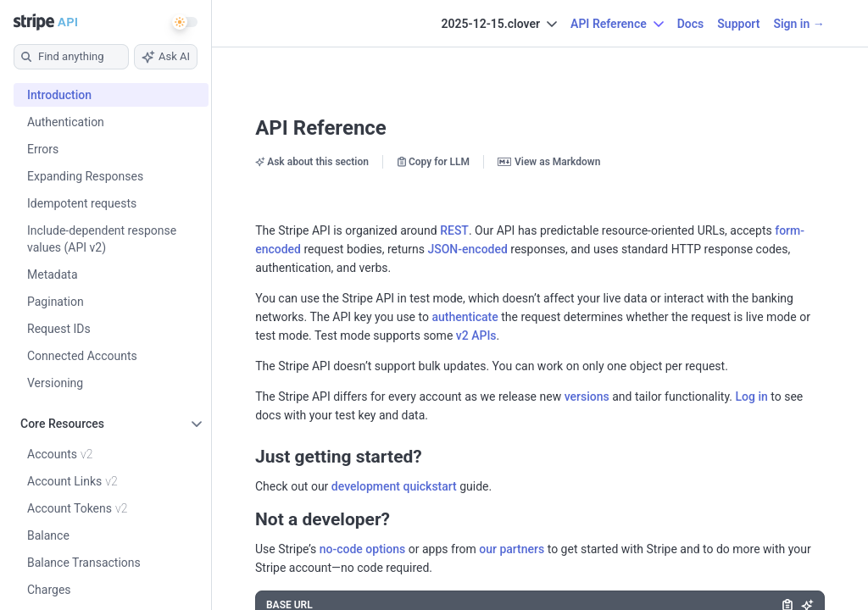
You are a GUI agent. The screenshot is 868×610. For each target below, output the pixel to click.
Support (738, 24)
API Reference (321, 128)
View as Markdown (549, 162)
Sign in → (798, 24)
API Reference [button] (617, 24)
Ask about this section (312, 162)
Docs (691, 24)
